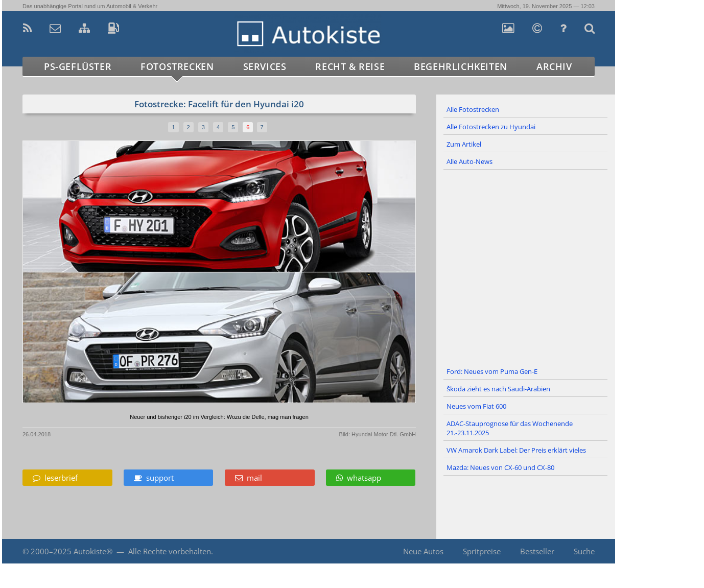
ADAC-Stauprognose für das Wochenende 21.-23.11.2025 (510, 428)
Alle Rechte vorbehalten (170, 551)
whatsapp (359, 478)
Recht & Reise (350, 66)
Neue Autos (423, 551)
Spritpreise (482, 551)
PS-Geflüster (78, 66)
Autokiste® (93, 551)
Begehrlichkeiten (461, 66)
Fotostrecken (177, 66)
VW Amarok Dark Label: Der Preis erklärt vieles (516, 450)
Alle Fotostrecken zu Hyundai (491, 127)
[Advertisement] (526, 267)
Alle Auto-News (470, 161)
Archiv (554, 66)
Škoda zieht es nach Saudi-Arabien (498, 389)
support (154, 478)
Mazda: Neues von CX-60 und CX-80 (500, 467)
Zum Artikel (464, 144)
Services (265, 66)
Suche (584, 551)
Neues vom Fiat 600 (476, 406)
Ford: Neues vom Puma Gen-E (492, 371)
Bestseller (537, 551)
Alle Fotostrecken (473, 109)
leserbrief (55, 478)
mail (249, 478)
